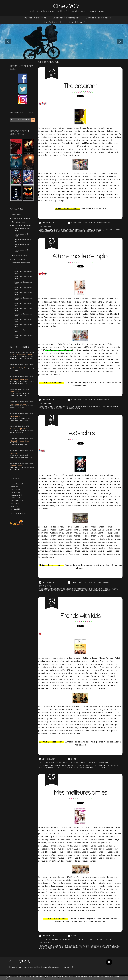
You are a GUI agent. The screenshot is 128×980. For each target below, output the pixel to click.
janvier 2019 (16, 493)
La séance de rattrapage (66, 18)
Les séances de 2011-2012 (23, 241)
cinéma (47, 229)
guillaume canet (106, 229)
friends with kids (75, 766)
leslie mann (75, 407)
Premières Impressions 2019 (23, 336)
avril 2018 (16, 509)
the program (71, 229)
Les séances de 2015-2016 (23, 251)
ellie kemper (53, 947)
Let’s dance (15, 416)
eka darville (82, 591)
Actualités (16, 215)
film (52, 229)
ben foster (82, 229)
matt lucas (104, 947)
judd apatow (74, 408)
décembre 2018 (17, 495)
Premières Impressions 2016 (23, 326)
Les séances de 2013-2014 (23, 246)
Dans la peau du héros (98, 18)
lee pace (61, 231)
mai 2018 (15, 506)
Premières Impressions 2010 (23, 294)
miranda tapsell (58, 591)
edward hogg (71, 231)
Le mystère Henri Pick (19, 379)
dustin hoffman (98, 231)
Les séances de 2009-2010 (23, 235)
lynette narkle (94, 591)
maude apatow (109, 407)
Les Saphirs (80, 433)
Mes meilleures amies (80, 792)
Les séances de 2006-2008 (23, 230)
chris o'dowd (93, 229)
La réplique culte (54, 22)
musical (63, 589)
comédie (57, 407)
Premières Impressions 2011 (23, 299)
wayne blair (106, 591)
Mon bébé (15, 392)
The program (80, 86)
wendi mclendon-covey (68, 947)
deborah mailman (97, 589)
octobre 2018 (16, 498)
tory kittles (70, 591)
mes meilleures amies (70, 946)
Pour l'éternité (77, 22)
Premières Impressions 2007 (23, 278)
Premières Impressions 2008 (23, 283)
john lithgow (87, 407)
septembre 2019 (17, 484)
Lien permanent (47, 223)
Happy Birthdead (17, 453)
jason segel (63, 408)
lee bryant (101, 767)
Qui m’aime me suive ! (19, 404)
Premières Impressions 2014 (23, 315)
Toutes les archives (18, 514)
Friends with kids (80, 615)
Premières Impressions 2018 (23, 331)
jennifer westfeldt (101, 766)
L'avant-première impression (21, 267)
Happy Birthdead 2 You (20, 441)
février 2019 (16, 490)
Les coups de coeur (20, 256)
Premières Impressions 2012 (23, 304)
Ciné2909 (66, 6)
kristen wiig (44, 767)
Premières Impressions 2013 (23, 310)
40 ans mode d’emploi (80, 256)
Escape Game (16, 466)
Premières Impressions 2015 (23, 320)
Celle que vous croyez (19, 367)
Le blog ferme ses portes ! (21, 355)
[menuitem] (34, 18)
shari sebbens (45, 591)
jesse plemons (51, 231)
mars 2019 (15, 487)
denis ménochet (84, 231)
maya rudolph (55, 767)
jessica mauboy (111, 589)
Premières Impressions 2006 (23, 272)
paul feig (49, 949)
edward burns (89, 767)
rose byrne (94, 946)
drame (62, 229)
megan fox (97, 407)
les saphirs (72, 589)
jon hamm (114, 766)
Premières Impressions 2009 (23, 288)
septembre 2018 (17, 501)
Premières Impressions (34, 18)
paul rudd (66, 407)
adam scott (87, 766)
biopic (57, 229)
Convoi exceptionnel (19, 429)
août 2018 (15, 504)
